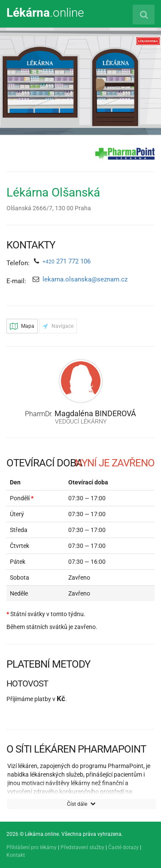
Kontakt (16, 855)
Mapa (22, 326)
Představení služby (82, 847)
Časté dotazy (123, 847)
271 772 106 (67, 261)
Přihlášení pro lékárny (32, 847)
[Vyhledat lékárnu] (144, 15)
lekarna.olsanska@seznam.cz (85, 279)
